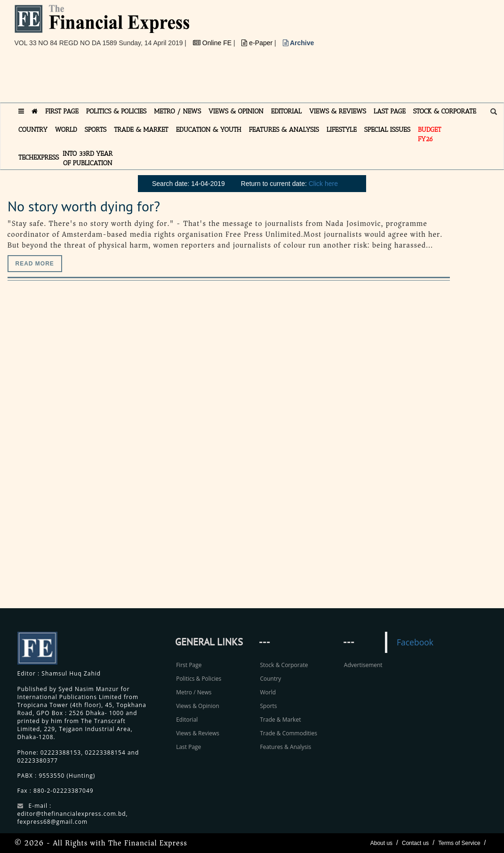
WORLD (66, 130)
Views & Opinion (198, 706)
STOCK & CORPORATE (445, 111)
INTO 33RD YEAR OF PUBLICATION (88, 158)
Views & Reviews (198, 733)
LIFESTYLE (342, 130)
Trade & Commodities (288, 733)
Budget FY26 (430, 134)
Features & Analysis (285, 747)
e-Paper (258, 43)
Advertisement (363, 665)
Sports (268, 706)
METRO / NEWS (177, 111)
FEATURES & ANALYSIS (284, 130)
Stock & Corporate (284, 665)
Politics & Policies (199, 679)
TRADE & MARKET (141, 130)
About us (381, 843)
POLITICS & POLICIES (116, 111)
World (268, 692)
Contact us (415, 843)
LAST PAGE (390, 111)
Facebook (415, 642)
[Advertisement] (186, 79)
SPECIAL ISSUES (387, 130)
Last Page (188, 747)
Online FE (213, 43)
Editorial (187, 720)
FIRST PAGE (62, 111)
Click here (323, 184)
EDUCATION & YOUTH (209, 130)
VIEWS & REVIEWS (338, 111)
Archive (299, 43)
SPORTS (96, 130)
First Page (189, 665)
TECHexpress (39, 157)
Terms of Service (459, 843)
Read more (35, 264)
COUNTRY (33, 130)
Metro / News (194, 692)
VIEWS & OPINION (236, 111)
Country (270, 679)
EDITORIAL (286, 111)
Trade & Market (280, 720)
